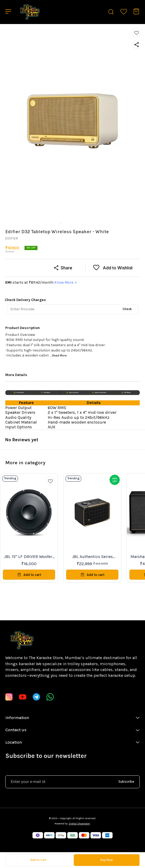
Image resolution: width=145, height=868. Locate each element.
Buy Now (107, 860)
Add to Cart (38, 860)
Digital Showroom (79, 824)
